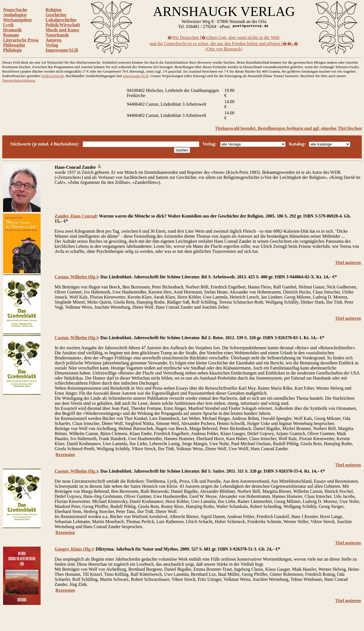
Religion (54, 10)
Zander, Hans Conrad (75, 216)
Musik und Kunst (62, 30)
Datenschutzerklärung (19, 80)
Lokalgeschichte (61, 20)
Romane (11, 35)
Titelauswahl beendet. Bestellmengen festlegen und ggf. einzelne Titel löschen (288, 128)
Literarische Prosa (21, 40)
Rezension (65, 455)
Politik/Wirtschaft (63, 25)
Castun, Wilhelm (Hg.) (76, 277)
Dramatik (12, 30)
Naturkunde (57, 35)
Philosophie (14, 45)
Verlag (52, 45)
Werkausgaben (17, 20)
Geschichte (56, 15)
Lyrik (8, 25)
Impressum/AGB (62, 50)
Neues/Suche (15, 10)
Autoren (54, 40)
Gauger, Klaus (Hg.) (74, 549)
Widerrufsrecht (53, 76)
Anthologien (15, 15)
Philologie (13, 50)
